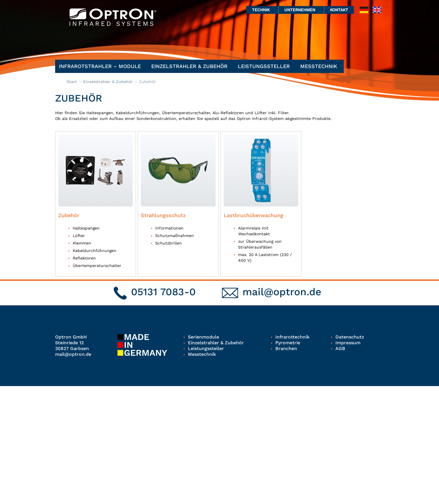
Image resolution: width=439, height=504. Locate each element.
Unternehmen (301, 10)
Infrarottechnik (292, 337)
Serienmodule (203, 337)
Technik (262, 10)
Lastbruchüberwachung (253, 215)
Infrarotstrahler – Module (101, 66)
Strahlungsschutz (163, 215)
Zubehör (69, 215)
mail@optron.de (282, 292)
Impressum (348, 343)
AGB (340, 348)
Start (72, 82)
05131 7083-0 (163, 292)
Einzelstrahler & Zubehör (191, 66)
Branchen (286, 348)
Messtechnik (320, 66)
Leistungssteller (265, 66)
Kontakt (339, 10)
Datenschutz (350, 337)
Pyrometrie (288, 343)
